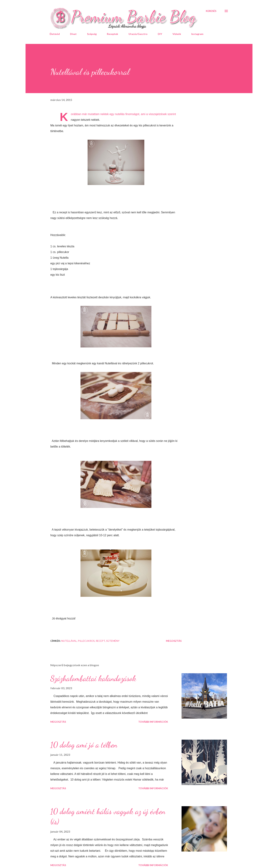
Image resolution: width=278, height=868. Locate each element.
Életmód (55, 34)
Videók (177, 34)
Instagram (197, 34)
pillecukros (86, 641)
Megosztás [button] (174, 641)
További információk (153, 722)
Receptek (112, 34)
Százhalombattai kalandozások (93, 678)
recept (100, 641)
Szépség (92, 34)
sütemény (113, 641)
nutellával (69, 641)
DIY (160, 34)
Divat (73, 34)
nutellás (120, 114)
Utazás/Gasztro (138, 34)
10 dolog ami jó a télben (84, 745)
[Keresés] (211, 11)
